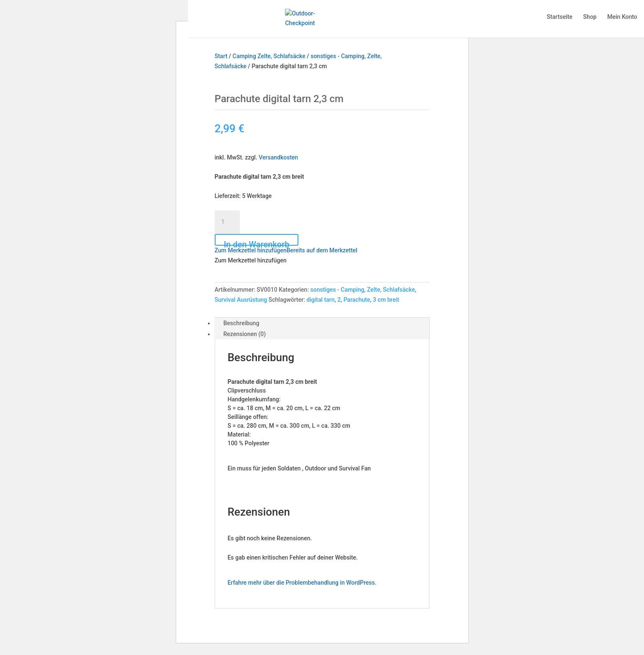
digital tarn (320, 300)
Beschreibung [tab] (241, 323)
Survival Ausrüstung (241, 300)
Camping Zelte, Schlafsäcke (269, 56)
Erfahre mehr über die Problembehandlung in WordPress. (302, 583)
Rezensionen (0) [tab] (245, 334)
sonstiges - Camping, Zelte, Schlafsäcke (363, 290)
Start (221, 56)
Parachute (357, 300)
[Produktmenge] (227, 222)
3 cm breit (386, 300)
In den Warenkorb (257, 243)
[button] (286, 250)
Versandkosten (278, 157)
